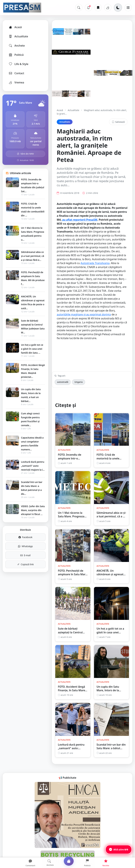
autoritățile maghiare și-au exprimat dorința (84, 314)
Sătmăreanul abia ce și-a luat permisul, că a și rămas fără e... (33, 256)
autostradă (63, 382)
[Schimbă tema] (118, 8)
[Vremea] (108, 8)
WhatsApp (25, 546)
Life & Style (18, 64)
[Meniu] (128, 8)
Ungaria (79, 382)
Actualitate (18, 36)
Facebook (26, 537)
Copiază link (26, 564)
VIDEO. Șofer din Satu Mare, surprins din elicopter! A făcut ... (33, 510)
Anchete (17, 46)
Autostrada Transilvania (95, 263)
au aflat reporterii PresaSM (79, 220)
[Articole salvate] (98, 8)
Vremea (16, 82)
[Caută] (79, 8)
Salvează (118, 122)
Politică (16, 55)
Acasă (15, 27)
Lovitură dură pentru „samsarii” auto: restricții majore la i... (33, 466)
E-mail (25, 555)
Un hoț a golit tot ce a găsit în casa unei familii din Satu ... (32, 349)
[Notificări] (88, 8)
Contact (16, 73)
